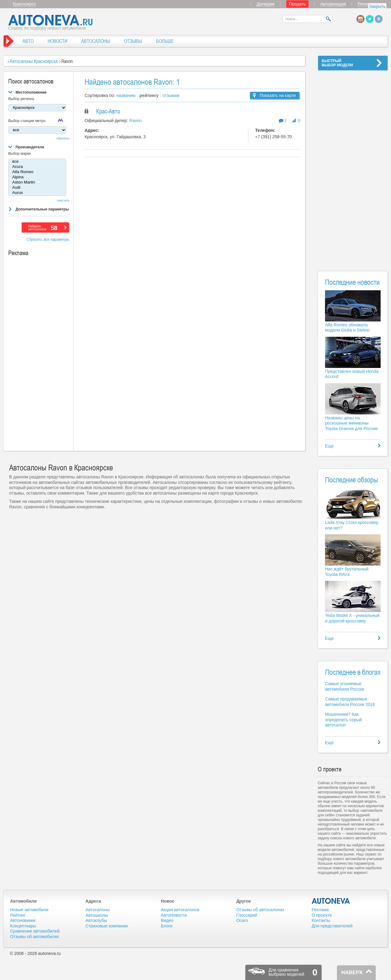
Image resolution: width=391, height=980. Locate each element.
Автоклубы (96, 920)
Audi (37, 188)
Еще (329, 446)
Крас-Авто (108, 111)
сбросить (63, 138)
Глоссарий (247, 915)
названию (126, 95)
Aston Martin (37, 182)
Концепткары (23, 926)
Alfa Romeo (37, 172)
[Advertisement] (353, 167)
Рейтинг (18, 915)
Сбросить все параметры (48, 239)
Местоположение (31, 92)
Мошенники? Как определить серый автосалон (343, 720)
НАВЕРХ (352, 973)
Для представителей (332, 926)
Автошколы (97, 915)
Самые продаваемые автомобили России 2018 (350, 702)
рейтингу (149, 95)
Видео (167, 920)
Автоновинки (23, 920)
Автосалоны (98, 910)
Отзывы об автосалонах (260, 910)
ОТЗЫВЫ (133, 41)
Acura (37, 167)
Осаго (242, 920)
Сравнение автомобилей (35, 931)
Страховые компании (107, 926)
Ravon (135, 121)
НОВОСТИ (57, 41)
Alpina (37, 177)
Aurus (37, 193)
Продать (297, 4)
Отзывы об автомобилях (35, 937)
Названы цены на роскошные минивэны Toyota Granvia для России (351, 423)
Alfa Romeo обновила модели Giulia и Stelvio (347, 328)
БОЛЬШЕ (165, 41)
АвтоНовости (174, 915)
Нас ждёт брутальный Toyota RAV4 (347, 572)
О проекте (322, 915)
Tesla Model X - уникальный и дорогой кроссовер (352, 618)
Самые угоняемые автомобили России (345, 686)
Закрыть (377, 6)
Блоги (167, 926)
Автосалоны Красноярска (34, 61)
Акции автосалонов (180, 910)
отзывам (171, 95)
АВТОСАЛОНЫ (96, 41)
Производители (30, 147)
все (37, 162)
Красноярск (24, 4)
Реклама (320, 910)
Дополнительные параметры (42, 209)
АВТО (28, 41)
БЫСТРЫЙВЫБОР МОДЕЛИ (337, 63)
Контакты (321, 920)
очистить (63, 200)
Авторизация (333, 4)
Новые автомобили (29, 910)
